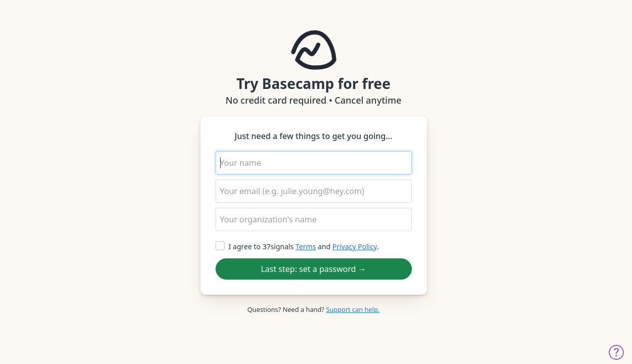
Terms (306, 246)
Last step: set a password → (313, 269)
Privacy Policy (355, 246)
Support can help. (353, 309)
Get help (616, 352)
